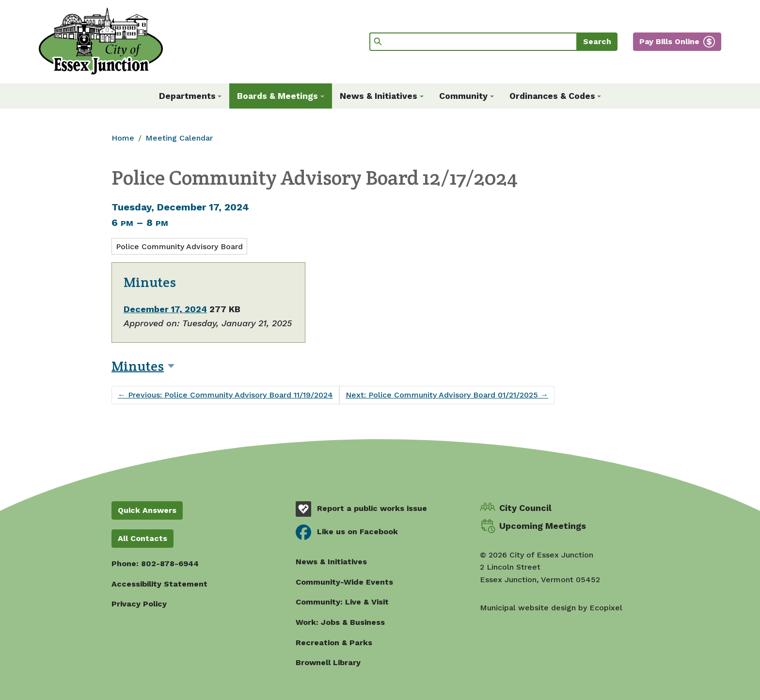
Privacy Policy (139, 604)
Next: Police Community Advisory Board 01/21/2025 (447, 395)
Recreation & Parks (334, 643)
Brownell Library (328, 662)
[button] (190, 96)
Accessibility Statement (159, 584)
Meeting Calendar (179, 138)
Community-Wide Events (344, 582)
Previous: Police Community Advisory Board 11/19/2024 (225, 395)
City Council (525, 508)
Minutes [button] (138, 366)
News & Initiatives (331, 562)
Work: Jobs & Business (340, 622)
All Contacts (142, 538)
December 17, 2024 (165, 309)
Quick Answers (147, 510)
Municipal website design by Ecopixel (551, 608)
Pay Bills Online (669, 41)
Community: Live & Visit (342, 602)
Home (123, 138)
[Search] (473, 42)
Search (597, 41)
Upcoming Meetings (543, 526)
